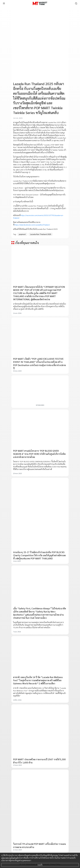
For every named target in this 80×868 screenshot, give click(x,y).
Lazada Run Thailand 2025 (41, 234)
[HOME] (40, 3)
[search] (76, 3)
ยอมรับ (40, 865)
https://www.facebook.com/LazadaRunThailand (32, 225)
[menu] (4, 3)
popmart (22, 234)
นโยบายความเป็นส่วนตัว (10, 858)
